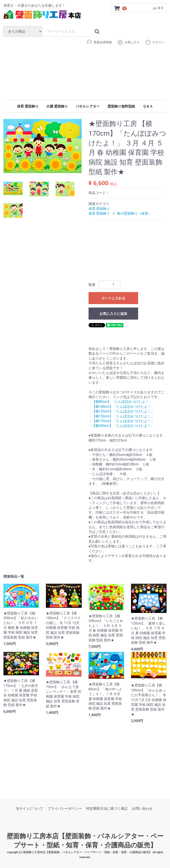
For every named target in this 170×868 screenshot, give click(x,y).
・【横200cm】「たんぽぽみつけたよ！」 (121, 426)
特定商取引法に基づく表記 (107, 809)
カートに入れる (113, 298)
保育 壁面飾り (28, 106)
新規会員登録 (99, 42)
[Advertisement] (85, 79)
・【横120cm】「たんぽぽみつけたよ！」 (121, 411)
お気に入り (128, 42)
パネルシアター (88, 106)
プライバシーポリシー (65, 809)
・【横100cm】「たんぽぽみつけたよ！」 (121, 407)
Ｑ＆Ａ (148, 106)
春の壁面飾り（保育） (134, 213)
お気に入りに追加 (113, 314)
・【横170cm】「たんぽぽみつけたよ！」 (121, 421)
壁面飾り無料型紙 (121, 106)
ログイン (155, 42)
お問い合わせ (142, 809)
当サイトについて (30, 809)
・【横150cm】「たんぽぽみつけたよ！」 (121, 416)
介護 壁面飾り (57, 106)
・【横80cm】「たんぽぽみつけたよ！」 (120, 402)
